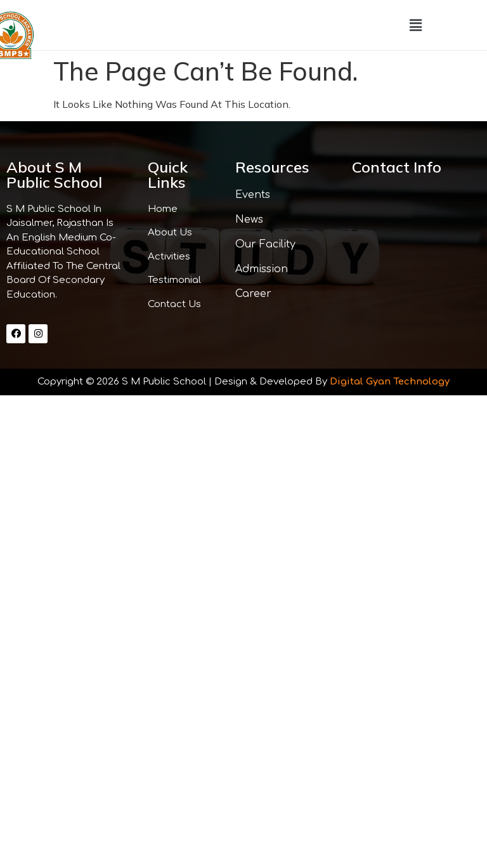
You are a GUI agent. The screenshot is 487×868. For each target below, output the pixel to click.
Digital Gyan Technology (390, 382)
